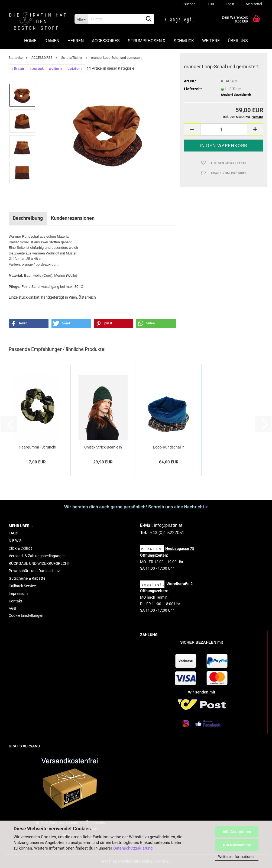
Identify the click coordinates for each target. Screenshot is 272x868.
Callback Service (22, 586)
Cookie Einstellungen (26, 615)
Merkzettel (253, 4)
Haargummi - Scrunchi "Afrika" (37, 447)
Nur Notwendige (237, 845)
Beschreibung (28, 218)
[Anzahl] (224, 129)
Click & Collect (20, 548)
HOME (30, 41)
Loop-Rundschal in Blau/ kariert (169, 447)
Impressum (18, 593)
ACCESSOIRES (106, 41)
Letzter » (75, 69)
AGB (12, 608)
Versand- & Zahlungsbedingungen (37, 556)
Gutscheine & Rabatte (27, 578)
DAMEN (52, 41)
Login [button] (229, 4)
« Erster (18, 69)
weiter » (56, 69)
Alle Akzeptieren (237, 832)
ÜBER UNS (238, 41)
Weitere (211, 41)
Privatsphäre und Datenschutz (34, 571)
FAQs (13, 533)
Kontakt (15, 601)
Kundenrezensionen (73, 218)
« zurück (37, 69)
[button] (210, 4)
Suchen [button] (190, 4)
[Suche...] (81, 19)
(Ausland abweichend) (236, 95)
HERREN (76, 41)
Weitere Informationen (237, 857)
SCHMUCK (184, 41)
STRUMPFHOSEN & (147, 41)
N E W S (15, 541)
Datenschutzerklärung (133, 848)
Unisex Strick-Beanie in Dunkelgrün (103, 447)
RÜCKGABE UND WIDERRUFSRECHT (39, 563)
